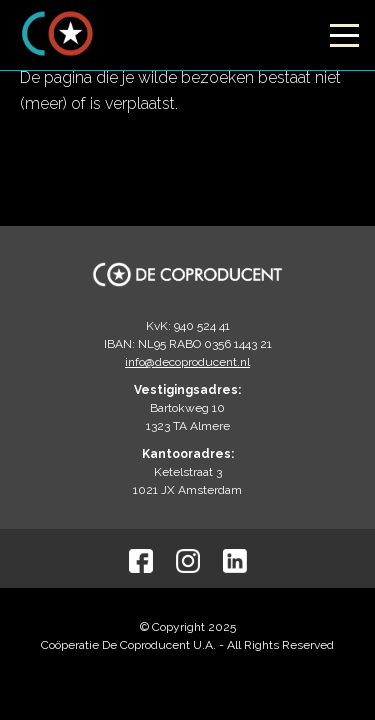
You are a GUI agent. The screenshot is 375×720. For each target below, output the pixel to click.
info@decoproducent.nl (187, 362)
